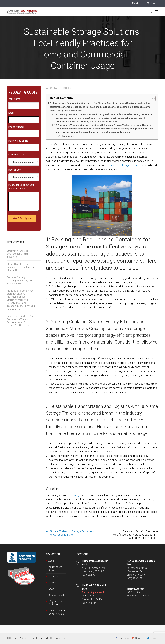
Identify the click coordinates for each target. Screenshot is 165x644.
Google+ (140, 638)
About (51, 561)
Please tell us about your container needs (21, 187)
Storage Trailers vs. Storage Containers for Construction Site (72, 533)
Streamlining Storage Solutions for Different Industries (18, 254)
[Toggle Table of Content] (151, 98)
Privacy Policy (61, 638)
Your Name (14, 99)
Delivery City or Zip (18, 141)
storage (76, 495)
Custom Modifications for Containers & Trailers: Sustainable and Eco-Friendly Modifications (20, 321)
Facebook (136, 3)
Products (53, 576)
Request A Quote (57, 595)
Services (53, 583)
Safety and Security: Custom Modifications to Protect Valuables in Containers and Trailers (134, 535)
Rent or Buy (15, 170)
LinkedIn (153, 3)
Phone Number (16, 127)
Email (11, 113)
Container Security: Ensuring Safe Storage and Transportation (20, 280)
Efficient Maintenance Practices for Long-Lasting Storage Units (20, 267)
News (51, 589)
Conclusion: (68, 136)
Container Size (16, 155)
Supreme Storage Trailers (124, 165)
